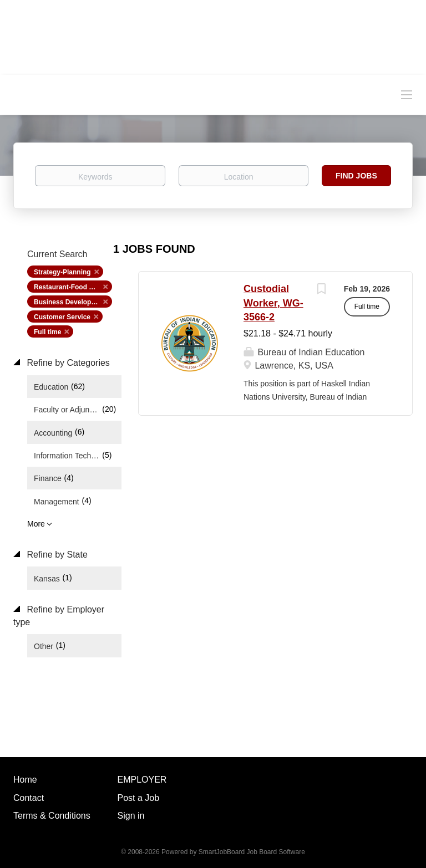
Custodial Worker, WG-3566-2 (273, 303)
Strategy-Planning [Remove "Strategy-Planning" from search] (62, 272)
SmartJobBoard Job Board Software (252, 852)
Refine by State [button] (56, 555)
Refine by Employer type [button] (59, 616)
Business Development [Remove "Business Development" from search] (70, 302)
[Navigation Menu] (407, 94)
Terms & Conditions (52, 816)
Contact (29, 798)
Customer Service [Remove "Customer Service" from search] (62, 317)
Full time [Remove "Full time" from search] (47, 332)
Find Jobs (356, 176)
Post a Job (139, 798)
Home (25, 780)
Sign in (131, 816)
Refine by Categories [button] (67, 363)
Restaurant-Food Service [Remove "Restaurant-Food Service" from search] (73, 287)
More (36, 524)
